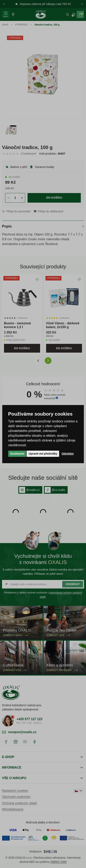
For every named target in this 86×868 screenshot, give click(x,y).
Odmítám (68, 454)
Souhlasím (17, 454)
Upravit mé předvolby (43, 454)
